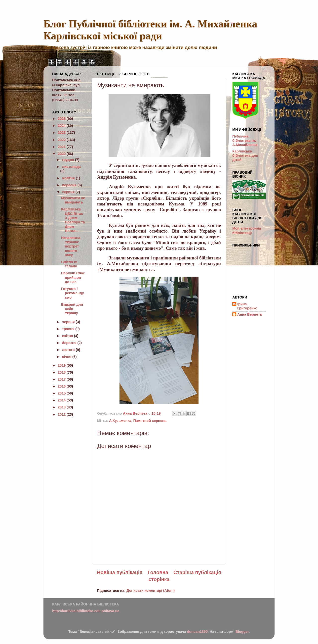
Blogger (242, 632)
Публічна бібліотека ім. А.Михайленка (245, 141)
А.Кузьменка (120, 421)
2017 (62, 379)
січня (67, 357)
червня (69, 322)
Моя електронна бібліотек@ (247, 230)
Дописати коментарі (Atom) (151, 591)
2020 (62, 154)
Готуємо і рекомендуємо (73, 293)
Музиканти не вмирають (73, 200)
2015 (62, 393)
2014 (62, 400)
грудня (69, 160)
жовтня (69, 178)
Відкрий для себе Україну (72, 309)
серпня (69, 192)
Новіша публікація (120, 572)
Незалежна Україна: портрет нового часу (71, 246)
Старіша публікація (197, 572)
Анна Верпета (250, 314)
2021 (62, 147)
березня (70, 343)
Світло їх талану (69, 264)
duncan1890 (197, 632)
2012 (62, 414)
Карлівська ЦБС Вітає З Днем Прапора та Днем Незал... (73, 220)
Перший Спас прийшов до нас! (73, 277)
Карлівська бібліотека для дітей (245, 156)
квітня (68, 336)
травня (69, 329)
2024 (62, 126)
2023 (62, 133)
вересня (70, 185)
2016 (62, 386)
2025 (62, 119)
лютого (69, 350)
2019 (62, 365)
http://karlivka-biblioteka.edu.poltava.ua (86, 611)
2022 (62, 140)
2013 (62, 407)
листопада (71, 167)
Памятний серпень (150, 421)
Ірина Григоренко (247, 306)
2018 (62, 372)
